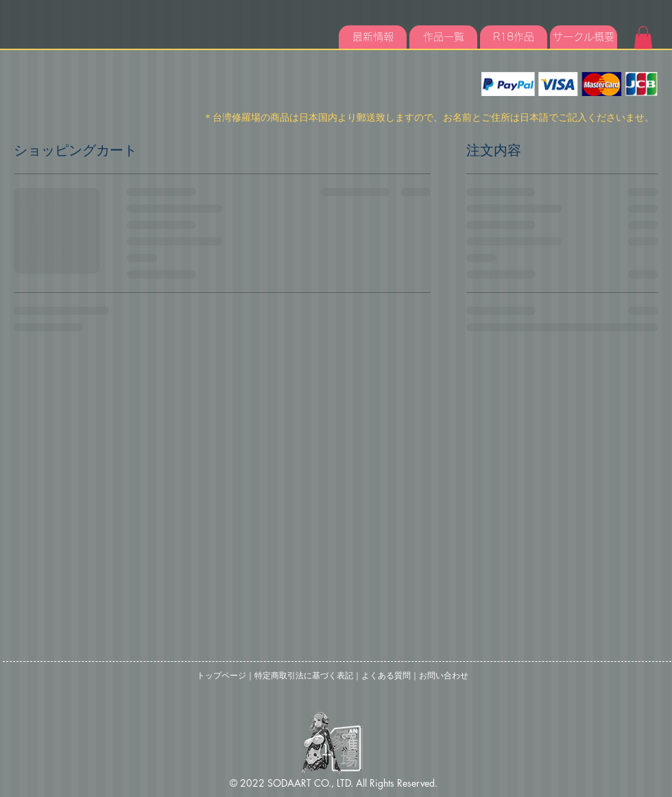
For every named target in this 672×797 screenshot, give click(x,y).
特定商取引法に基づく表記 (304, 676)
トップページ (221, 676)
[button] (643, 37)
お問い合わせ (444, 676)
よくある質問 (386, 676)
